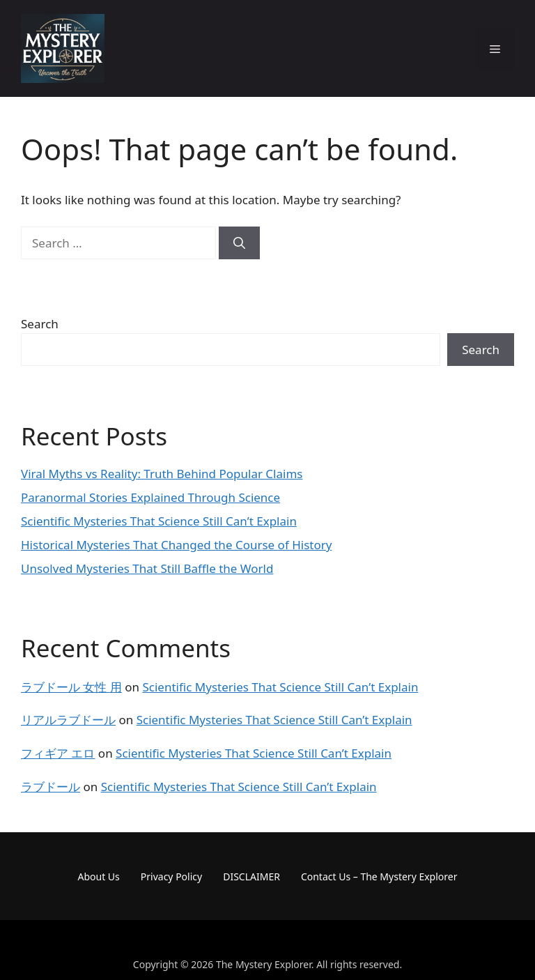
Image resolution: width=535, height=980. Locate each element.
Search (40, 324)
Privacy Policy (171, 876)
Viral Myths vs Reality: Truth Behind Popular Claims (162, 474)
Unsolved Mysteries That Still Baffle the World (147, 568)
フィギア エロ (58, 753)
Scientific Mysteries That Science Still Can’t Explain (159, 521)
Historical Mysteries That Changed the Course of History (176, 545)
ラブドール (51, 787)
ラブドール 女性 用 (71, 687)
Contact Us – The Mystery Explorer (379, 876)
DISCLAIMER (251, 876)
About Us (99, 876)
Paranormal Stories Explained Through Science (150, 497)
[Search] (239, 243)
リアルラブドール (68, 720)
